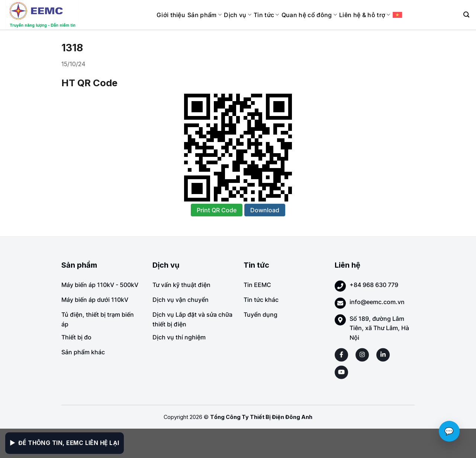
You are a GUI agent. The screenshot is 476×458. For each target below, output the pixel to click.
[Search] (466, 15)
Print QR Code (217, 210)
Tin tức (266, 15)
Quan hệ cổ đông (309, 15)
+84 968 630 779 (374, 285)
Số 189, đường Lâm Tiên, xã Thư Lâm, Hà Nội (379, 328)
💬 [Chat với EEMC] (449, 431)
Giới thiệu (171, 15)
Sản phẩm (205, 15)
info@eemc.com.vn (377, 302)
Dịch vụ (238, 15)
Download (265, 210)
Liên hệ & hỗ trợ (365, 15)
